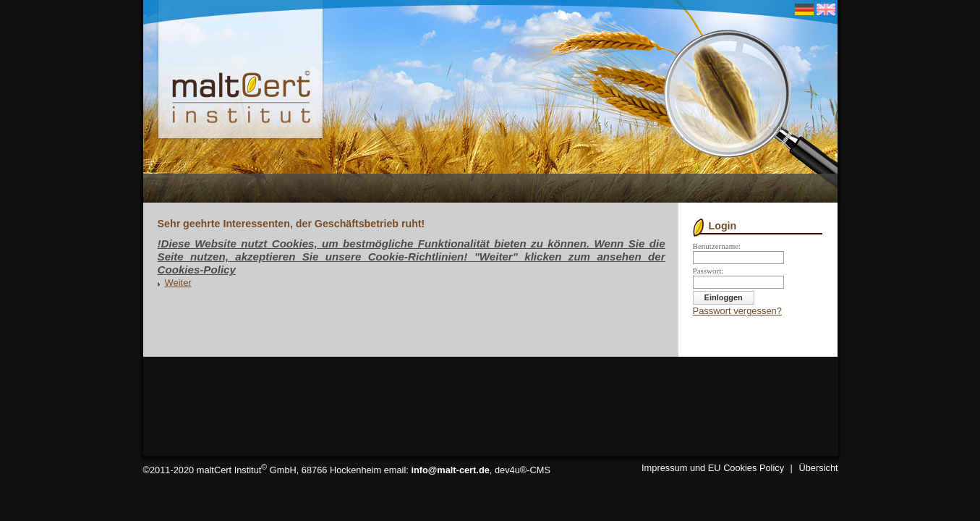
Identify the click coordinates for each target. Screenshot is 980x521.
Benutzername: (717, 246)
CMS (540, 470)
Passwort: (708, 271)
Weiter (178, 283)
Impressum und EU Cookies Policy (713, 468)
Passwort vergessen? (737, 311)
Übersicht (819, 468)
